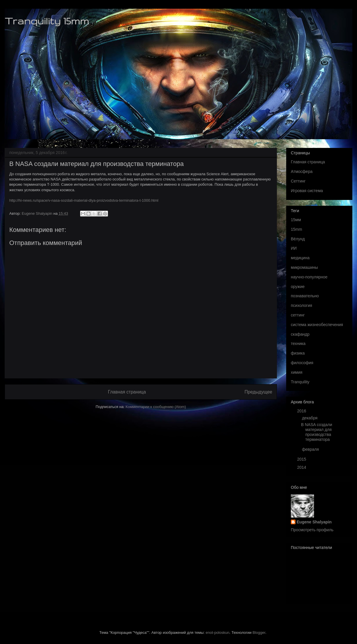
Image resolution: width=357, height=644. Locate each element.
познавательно (305, 296)
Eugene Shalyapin (314, 522)
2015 (302, 459)
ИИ (294, 248)
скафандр (300, 334)
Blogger (259, 633)
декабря (310, 418)
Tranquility (300, 382)
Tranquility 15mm (47, 21)
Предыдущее (258, 392)
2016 (302, 411)
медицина (300, 258)
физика (298, 353)
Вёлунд (298, 239)
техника (298, 344)
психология (301, 305)
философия (302, 363)
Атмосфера (302, 171)
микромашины (304, 267)
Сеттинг (298, 181)
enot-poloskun (218, 633)
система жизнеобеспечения (317, 325)
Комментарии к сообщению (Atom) (156, 407)
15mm (296, 229)
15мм (296, 220)
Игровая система (307, 191)
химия (297, 372)
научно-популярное (309, 277)
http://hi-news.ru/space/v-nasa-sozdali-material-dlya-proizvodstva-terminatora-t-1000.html (84, 200)
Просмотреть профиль (312, 530)
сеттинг (298, 315)
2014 (302, 467)
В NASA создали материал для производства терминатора (317, 432)
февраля (311, 449)
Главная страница (127, 392)
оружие (298, 287)
